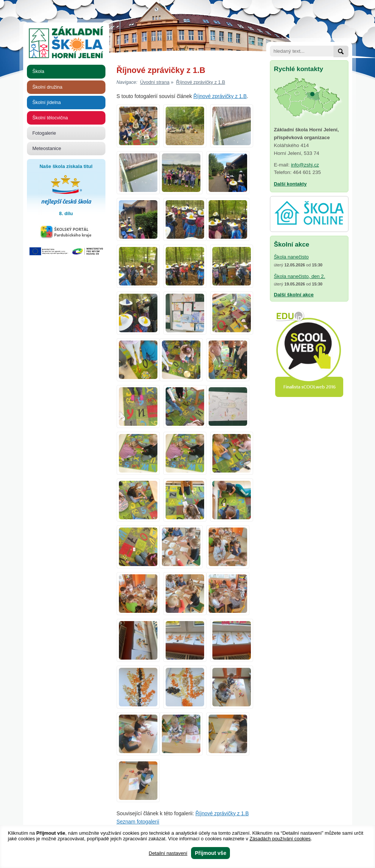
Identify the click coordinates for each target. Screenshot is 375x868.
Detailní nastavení (168, 853)
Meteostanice (47, 148)
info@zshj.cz (305, 165)
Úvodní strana (155, 82)
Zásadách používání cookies (280, 839)
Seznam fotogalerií (138, 822)
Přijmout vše (210, 853)
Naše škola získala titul (66, 191)
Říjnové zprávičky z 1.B (201, 82)
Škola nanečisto (291, 257)
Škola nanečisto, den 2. (300, 276)
